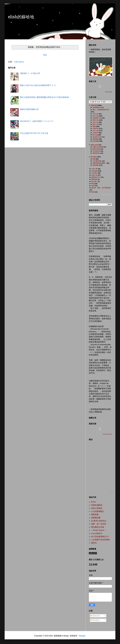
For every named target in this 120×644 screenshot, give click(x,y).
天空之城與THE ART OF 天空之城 (34, 133)
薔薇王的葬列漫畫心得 (29, 109)
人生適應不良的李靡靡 (100, 540)
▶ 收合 (98, 102)
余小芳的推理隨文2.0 (100, 537)
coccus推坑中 (97, 533)
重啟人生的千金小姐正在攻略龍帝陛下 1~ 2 (38, 85)
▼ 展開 (92, 102)
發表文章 (95, 616)
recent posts (108, 92)
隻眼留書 (95, 514)
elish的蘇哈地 (21, 17)
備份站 (94, 543)
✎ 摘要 (103, 102)
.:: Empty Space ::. (99, 530)
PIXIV (94, 502)
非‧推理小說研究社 (99, 521)
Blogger (82, 636)
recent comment (107, 434)
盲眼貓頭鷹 (96, 518)
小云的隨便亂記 (98, 511)
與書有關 (94, 105)
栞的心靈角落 (97, 508)
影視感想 (94, 157)
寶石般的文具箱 (98, 527)
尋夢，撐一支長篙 (99, 524)
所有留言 (95, 620)
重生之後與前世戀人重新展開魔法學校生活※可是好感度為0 (44, 97)
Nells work (94, 145)
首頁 (45, 55)
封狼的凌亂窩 (97, 505)
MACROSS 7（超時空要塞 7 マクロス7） (37, 121)
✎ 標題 (109, 102)
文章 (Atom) (19, 62)
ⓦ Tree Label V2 (107, 195)
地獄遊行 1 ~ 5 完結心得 (30, 73)
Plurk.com (112, 491)
